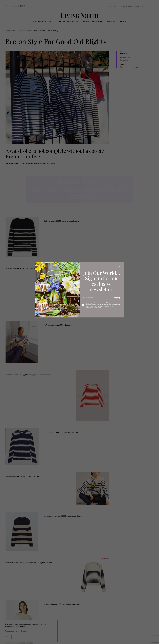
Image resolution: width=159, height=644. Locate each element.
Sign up (117, 298)
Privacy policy (90, 305)
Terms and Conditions (104, 305)
